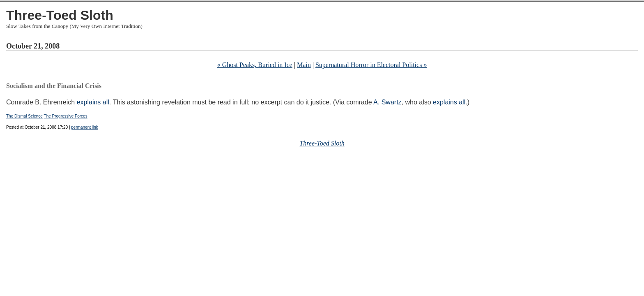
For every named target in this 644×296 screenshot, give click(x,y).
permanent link (85, 127)
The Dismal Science (24, 116)
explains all (93, 102)
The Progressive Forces (66, 116)
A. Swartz (387, 102)
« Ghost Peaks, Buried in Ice (255, 65)
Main (304, 65)
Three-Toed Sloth (60, 15)
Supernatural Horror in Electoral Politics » (371, 65)
